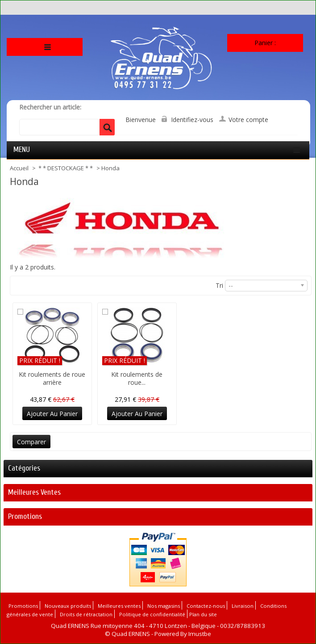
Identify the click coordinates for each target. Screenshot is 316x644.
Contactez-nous (206, 606)
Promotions (25, 516)
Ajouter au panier (52, 414)
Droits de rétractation (86, 614)
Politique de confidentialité (152, 614)
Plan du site (203, 614)
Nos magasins (164, 606)
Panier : (265, 43)
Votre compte (248, 120)
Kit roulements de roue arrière (52, 378)
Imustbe (200, 634)
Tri (219, 285)
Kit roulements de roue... (137, 378)
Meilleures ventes (34, 492)
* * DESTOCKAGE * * (66, 168)
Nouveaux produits (68, 606)
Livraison (243, 606)
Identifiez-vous (192, 120)
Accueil (20, 168)
